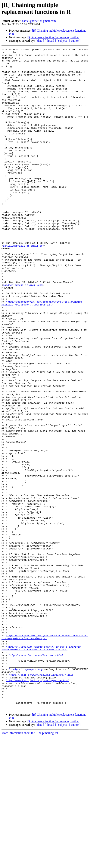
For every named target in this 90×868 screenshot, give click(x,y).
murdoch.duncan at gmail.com (23, 333)
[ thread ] (50, 41)
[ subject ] (63, 41)
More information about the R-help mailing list (30, 865)
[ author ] (75, 41)
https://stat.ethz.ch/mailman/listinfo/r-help (41, 800)
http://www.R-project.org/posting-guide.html (37, 807)
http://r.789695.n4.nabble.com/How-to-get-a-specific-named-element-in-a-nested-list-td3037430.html (42, 768)
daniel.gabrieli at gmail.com (39, 21)
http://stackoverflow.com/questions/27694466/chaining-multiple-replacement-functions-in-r (43, 354)
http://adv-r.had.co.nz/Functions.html (36, 777)
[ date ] (40, 41)
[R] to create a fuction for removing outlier (53, 37)
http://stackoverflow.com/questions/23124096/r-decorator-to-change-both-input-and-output (45, 755)
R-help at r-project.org (26, 794)
